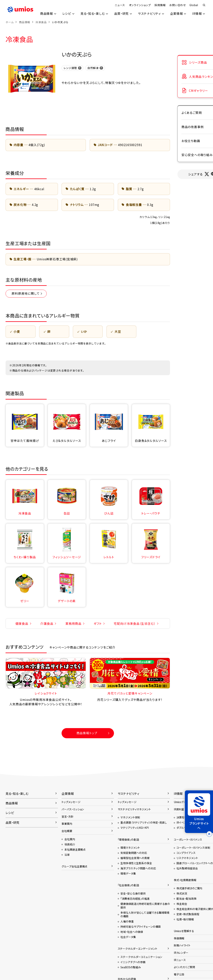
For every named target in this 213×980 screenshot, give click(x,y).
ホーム (10, 22)
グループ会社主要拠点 (74, 866)
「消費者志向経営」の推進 (135, 899)
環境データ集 (128, 873)
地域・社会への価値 (132, 932)
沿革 (67, 855)
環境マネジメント (130, 848)
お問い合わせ (178, 5)
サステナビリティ (149, 14)
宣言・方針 (67, 816)
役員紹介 (70, 844)
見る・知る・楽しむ (93, 14)
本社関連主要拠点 (75, 849)
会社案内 (70, 839)
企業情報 (176, 14)
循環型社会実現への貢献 (135, 858)
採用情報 (160, 5)
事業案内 (67, 824)
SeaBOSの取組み (131, 967)
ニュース (120, 5)
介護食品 (47, 624)
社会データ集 (128, 937)
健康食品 (22, 624)
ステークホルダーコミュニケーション (141, 957)
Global (194, 5)
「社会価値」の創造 (128, 885)
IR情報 (197, 14)
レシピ (66, 14)
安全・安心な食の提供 (133, 893)
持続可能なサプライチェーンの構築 (141, 927)
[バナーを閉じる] (209, 834)
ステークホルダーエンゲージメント (138, 949)
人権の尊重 (127, 921)
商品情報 (46, 14)
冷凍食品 (41, 22)
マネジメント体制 (130, 817)
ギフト (98, 624)
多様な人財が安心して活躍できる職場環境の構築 (145, 914)
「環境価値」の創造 (128, 839)
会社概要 (67, 831)
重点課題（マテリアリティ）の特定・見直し (144, 822)
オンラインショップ (140, 5)
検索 (204, 5)
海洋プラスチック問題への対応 (138, 868)
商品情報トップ (87, 733)
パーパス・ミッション (73, 809)
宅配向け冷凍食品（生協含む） (135, 624)
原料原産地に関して (26, 293)
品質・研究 (121, 14)
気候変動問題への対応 (134, 853)
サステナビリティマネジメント (134, 809)
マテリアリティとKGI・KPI (135, 828)
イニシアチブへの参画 (133, 962)
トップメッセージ (71, 802)
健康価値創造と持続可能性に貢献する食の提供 (145, 906)
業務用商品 (73, 624)
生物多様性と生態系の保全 (136, 863)
